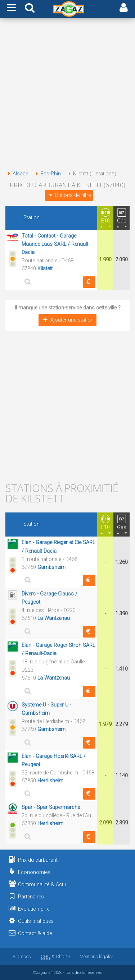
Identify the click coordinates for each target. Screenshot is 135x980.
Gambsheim (51, 567)
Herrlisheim (50, 781)
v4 (50, 972)
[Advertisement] (67, 95)
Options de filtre (69, 195)
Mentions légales (97, 956)
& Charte (55, 956)
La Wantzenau (54, 618)
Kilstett (45, 269)
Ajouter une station (67, 320)
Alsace (17, 174)
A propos (22, 956)
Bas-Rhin (47, 174)
